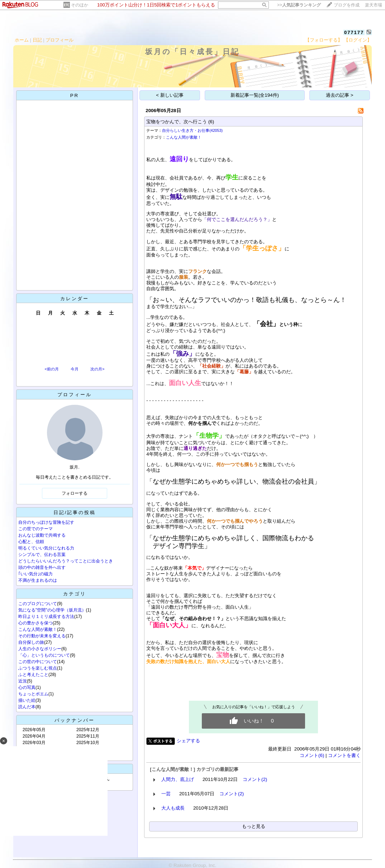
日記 (37, 40)
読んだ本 (27, 707)
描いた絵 (27, 700)
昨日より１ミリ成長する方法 (46, 617)
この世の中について (38, 662)
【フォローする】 (324, 40)
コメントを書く (344, 755)
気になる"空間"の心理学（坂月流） (52, 610)
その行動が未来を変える (42, 636)
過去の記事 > (340, 95)
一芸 (166, 794)
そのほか (80, 5)
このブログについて (38, 604)
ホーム (22, 40)
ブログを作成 (347, 5)
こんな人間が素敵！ (38, 629)
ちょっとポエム (33, 694)
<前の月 (51, 369)
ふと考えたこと (33, 675)
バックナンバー (75, 720)
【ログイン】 (358, 40)
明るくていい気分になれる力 (46, 548)
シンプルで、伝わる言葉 (42, 555)
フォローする (75, 493)
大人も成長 (173, 808)
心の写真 (27, 687)
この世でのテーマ (35, 529)
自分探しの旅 (31, 642)
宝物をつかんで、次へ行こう (177, 122)
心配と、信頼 (31, 542)
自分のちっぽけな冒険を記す (46, 522)
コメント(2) (255, 779)
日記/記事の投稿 (75, 512)
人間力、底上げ (178, 779)
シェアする (188, 741)
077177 (354, 32)
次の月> (97, 369)
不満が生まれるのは (38, 580)
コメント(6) (312, 755)
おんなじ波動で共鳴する (42, 535)
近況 (23, 681)
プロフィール (60, 40)
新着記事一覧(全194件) (255, 95)
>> (299, 5)
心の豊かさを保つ (35, 623)
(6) (211, 122)
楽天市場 (374, 5)
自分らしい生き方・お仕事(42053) (192, 130)
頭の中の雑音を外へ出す (42, 567)
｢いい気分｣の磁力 (35, 574)
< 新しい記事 (170, 95)
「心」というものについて (44, 655)
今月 (75, 369)
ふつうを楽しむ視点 (38, 668)
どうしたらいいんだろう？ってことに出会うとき (66, 561)
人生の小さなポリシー (40, 649)
